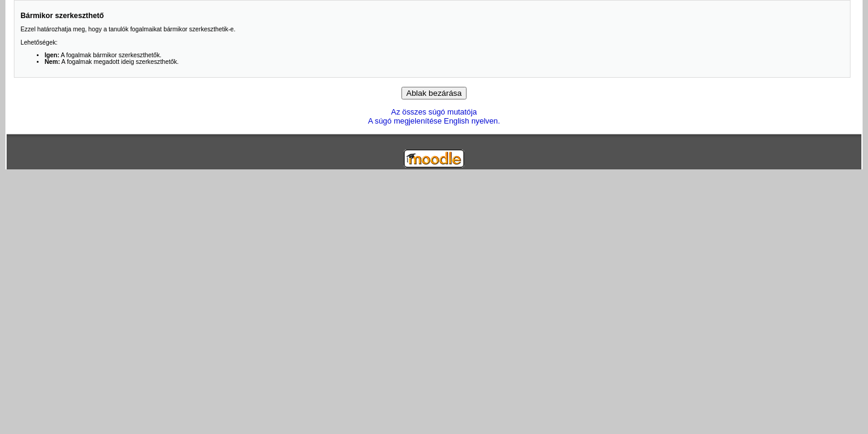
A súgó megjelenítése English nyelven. (434, 121)
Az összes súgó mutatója (434, 112)
